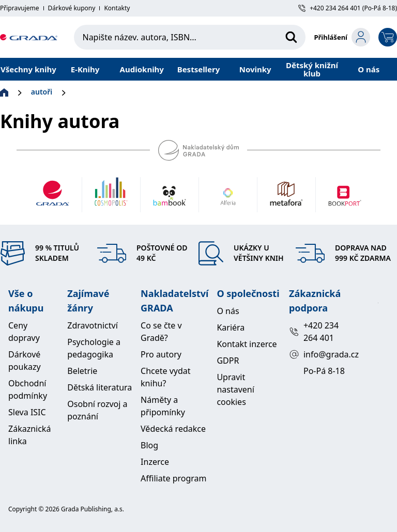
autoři (42, 92)
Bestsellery (199, 69)
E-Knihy (85, 69)
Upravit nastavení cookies (235, 389)
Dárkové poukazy (25, 361)
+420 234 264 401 (314, 332)
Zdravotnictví (93, 325)
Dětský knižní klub (312, 69)
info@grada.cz (319, 354)
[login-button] (342, 37)
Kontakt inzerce (247, 344)
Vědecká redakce (173, 429)
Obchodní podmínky (28, 389)
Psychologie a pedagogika (94, 348)
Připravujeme (20, 8)
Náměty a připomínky (163, 406)
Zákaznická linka (29, 435)
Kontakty (117, 8)
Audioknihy (142, 69)
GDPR (228, 361)
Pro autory (161, 354)
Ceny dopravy (24, 332)
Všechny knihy (28, 69)
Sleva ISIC (27, 412)
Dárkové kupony (72, 8)
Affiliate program (173, 478)
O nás (369, 69)
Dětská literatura (100, 387)
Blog (149, 445)
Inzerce (155, 462)
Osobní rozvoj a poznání (97, 410)
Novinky (255, 69)
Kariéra (231, 327)
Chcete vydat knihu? (166, 377)
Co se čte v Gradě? (161, 332)
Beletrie (82, 371)
